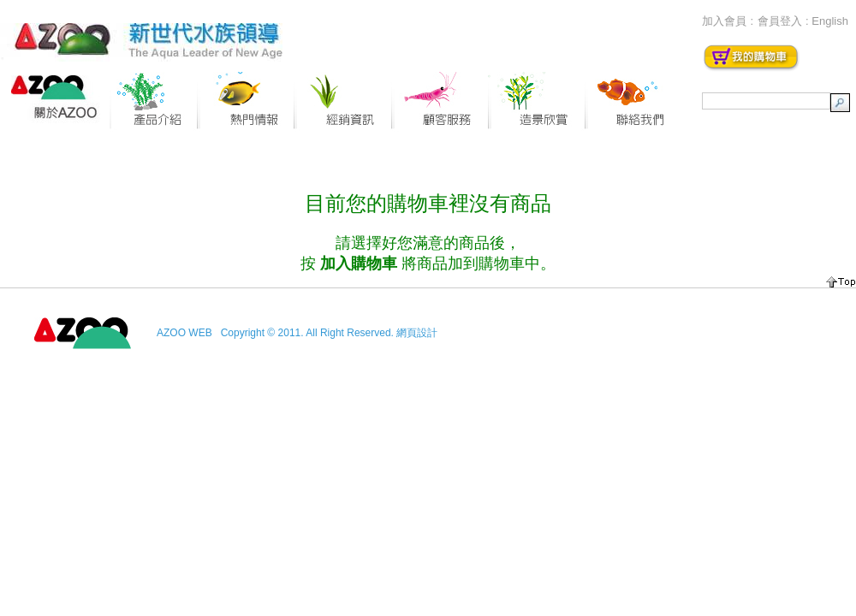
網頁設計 (417, 333)
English (830, 21)
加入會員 (724, 21)
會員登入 (780, 21)
